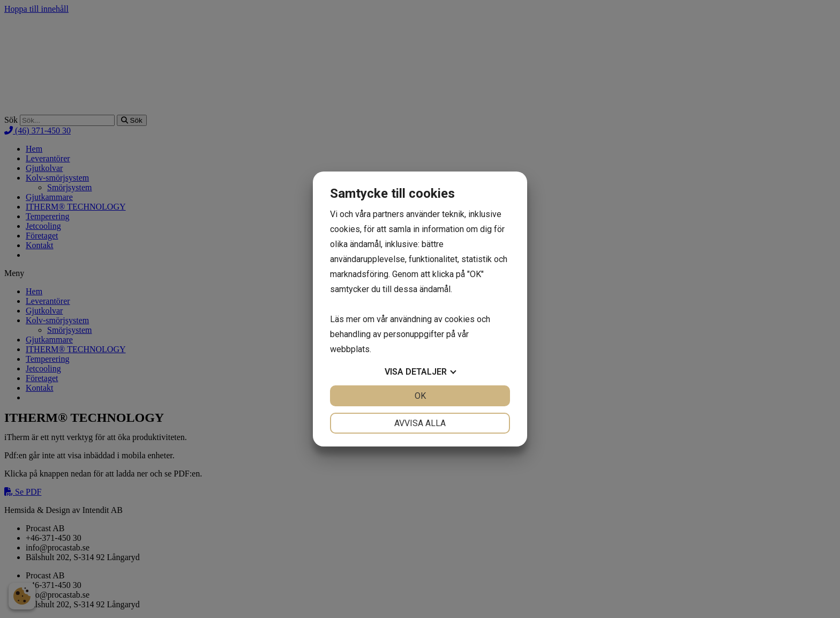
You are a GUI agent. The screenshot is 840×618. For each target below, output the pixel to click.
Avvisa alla (420, 423)
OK (420, 396)
